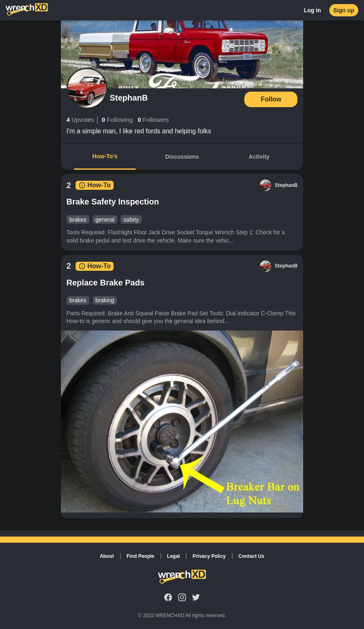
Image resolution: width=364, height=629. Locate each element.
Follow (271, 99)
